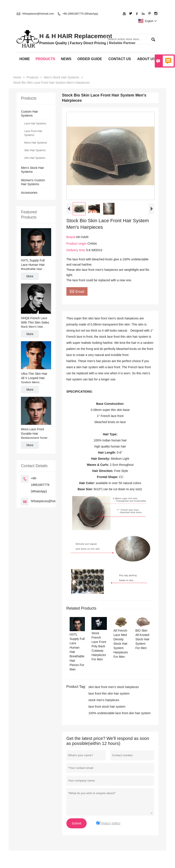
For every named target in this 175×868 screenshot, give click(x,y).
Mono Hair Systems (36, 143)
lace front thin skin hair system (109, 693)
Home (25, 59)
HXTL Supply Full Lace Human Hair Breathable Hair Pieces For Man (33, 265)
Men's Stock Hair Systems (61, 77)
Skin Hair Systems (35, 150)
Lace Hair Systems (35, 124)
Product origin (77, 243)
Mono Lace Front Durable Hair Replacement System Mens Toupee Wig (35, 434)
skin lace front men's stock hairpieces (114, 687)
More (30, 276)
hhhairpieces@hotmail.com (38, 14)
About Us (146, 59)
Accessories (29, 193)
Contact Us (120, 59)
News (66, 59)
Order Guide (90, 59)
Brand (71, 237)
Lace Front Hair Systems (33, 133)
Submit (77, 823)
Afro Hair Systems (35, 158)
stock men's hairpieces (104, 700)
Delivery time (76, 250)
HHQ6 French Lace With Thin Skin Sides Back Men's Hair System (35, 323)
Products (45, 59)
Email (77, 291)
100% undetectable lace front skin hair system (119, 713)
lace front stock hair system (107, 707)
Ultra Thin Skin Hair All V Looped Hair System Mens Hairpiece (34, 378)
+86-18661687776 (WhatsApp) (80, 14)
